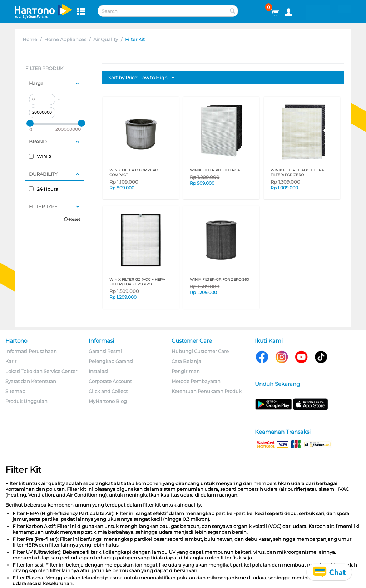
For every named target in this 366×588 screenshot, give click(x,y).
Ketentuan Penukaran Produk (207, 391)
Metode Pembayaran (196, 381)
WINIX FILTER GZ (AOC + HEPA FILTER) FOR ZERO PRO (137, 282)
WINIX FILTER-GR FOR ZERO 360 (219, 280)
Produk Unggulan (26, 401)
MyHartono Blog (108, 401)
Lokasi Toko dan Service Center (41, 371)
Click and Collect (108, 391)
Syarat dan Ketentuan (31, 381)
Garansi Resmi (105, 351)
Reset (75, 219)
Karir (11, 361)
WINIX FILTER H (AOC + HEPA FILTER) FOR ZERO (297, 173)
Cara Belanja (186, 361)
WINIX (40, 156)
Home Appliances (65, 39)
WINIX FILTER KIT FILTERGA (215, 170)
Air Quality (106, 39)
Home (30, 39)
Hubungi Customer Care (200, 351)
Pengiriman (186, 371)
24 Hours (43, 189)
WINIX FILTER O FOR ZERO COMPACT (134, 173)
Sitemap (15, 391)
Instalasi (98, 371)
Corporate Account (110, 381)
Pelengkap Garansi (111, 361)
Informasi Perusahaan (31, 351)
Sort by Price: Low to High (141, 78)
